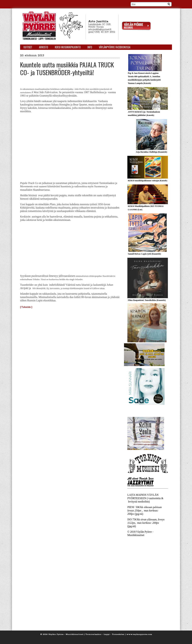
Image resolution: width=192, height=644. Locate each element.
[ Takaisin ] (26, 307)
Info (90, 47)
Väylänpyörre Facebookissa (115, 47)
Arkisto (44, 47)
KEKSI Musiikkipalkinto (68, 47)
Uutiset (28, 47)
